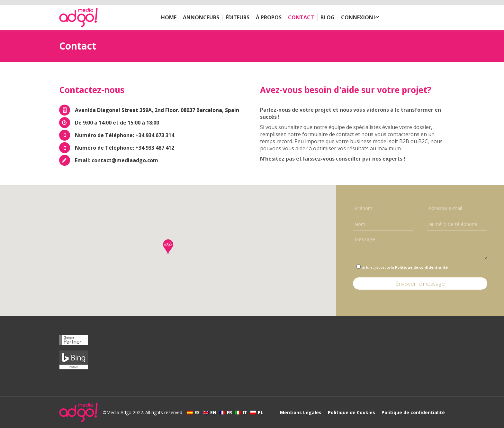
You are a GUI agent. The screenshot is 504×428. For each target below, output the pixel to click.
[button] (168, 247)
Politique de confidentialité (421, 267)
